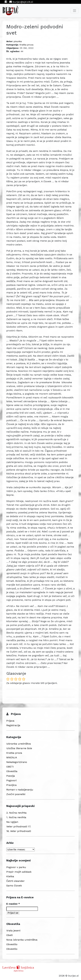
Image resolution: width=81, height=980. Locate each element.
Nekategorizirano (17, 762)
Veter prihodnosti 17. (19, 826)
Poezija (11, 776)
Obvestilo (12, 944)
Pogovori (11, 780)
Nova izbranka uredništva (22, 940)
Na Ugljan (12, 822)
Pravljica (11, 785)
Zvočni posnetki (16, 794)
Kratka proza (26, 45)
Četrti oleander (15, 881)
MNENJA (12, 757)
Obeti (9, 935)
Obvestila (12, 771)
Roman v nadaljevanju (20, 790)
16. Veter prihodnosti (19, 831)
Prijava (10, 721)
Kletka (10, 876)
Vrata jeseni (13, 931)
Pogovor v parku (16, 867)
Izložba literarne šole (19, 748)
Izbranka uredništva (19, 744)
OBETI (10, 767)
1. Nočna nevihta (16, 817)
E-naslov (13, 904)
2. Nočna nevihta (16, 813)
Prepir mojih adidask (19, 872)
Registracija (13, 725)
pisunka (18, 41)
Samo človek (14, 886)
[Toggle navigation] (75, 11)
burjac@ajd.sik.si (21, 2)
